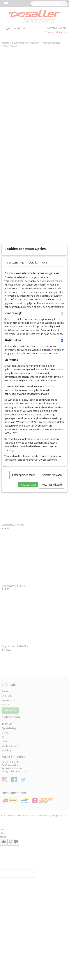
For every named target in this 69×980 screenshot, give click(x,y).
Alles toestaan (28, 539)
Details (33, 317)
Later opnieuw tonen (24, 529)
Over (45, 317)
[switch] (62, 368)
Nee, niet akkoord (52, 539)
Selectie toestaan (52, 529)
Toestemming (15, 317)
